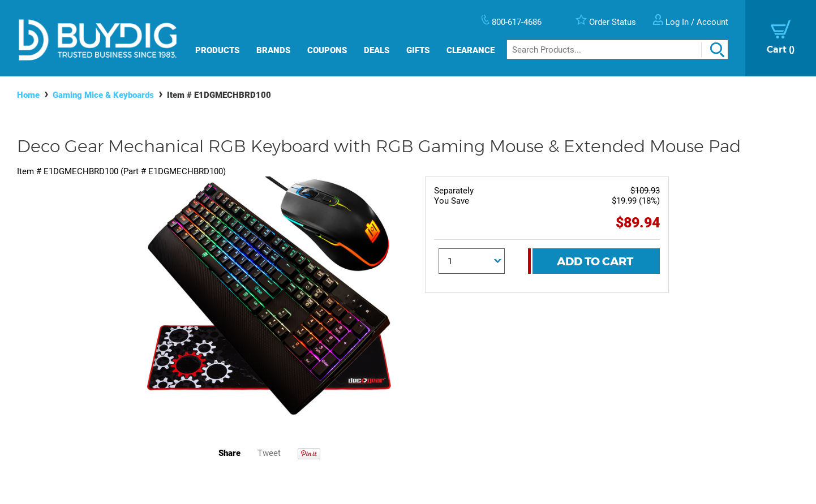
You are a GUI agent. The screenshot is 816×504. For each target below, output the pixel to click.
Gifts (418, 50)
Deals (377, 50)
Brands (273, 50)
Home (28, 95)
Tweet (269, 453)
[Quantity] (472, 261)
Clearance (471, 50)
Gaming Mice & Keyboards (103, 95)
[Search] (617, 49)
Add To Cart (595, 261)
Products (217, 50)
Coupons (327, 50)
